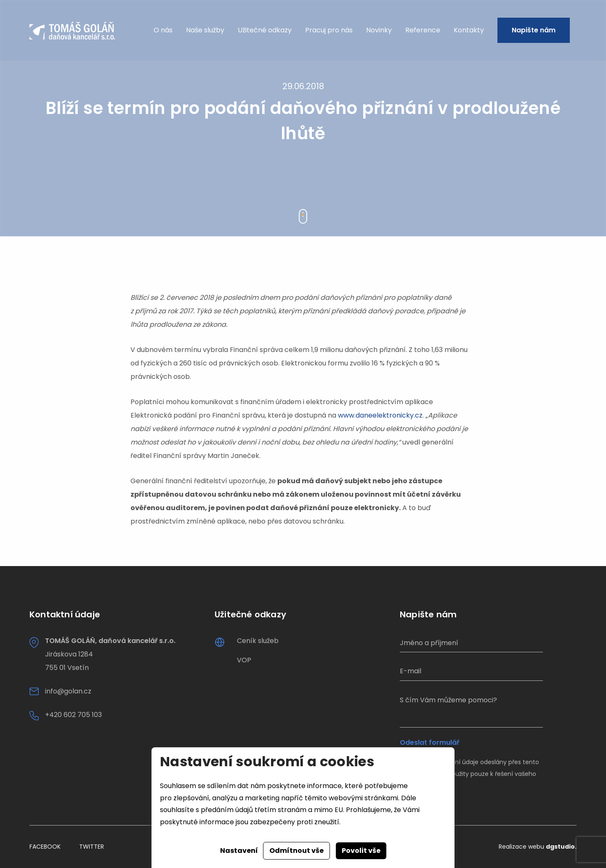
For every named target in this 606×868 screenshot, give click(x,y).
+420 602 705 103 (73, 715)
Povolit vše (361, 851)
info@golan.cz (68, 691)
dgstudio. (561, 847)
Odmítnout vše (296, 851)
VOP (244, 660)
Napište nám (534, 30)
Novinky (379, 30)
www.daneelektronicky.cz (380, 415)
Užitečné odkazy (265, 30)
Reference (423, 30)
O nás (163, 30)
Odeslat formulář (429, 743)
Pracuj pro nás (329, 30)
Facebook (45, 847)
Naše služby (205, 30)
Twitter (92, 847)
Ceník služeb (258, 641)
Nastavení (239, 851)
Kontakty (469, 30)
